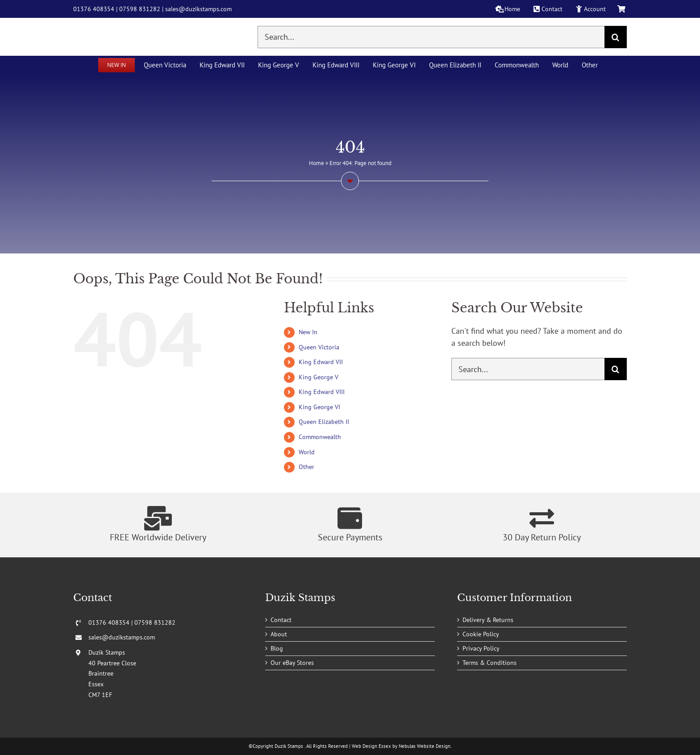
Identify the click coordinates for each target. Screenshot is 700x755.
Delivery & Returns (488, 620)
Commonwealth (320, 437)
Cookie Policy (481, 634)
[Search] (616, 37)
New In (308, 332)
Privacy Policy (481, 648)
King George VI (319, 407)
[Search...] (431, 37)
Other (306, 467)
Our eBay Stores (292, 663)
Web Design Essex (371, 746)
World (307, 452)
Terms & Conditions (490, 663)
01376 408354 (94, 9)
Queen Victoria (319, 347)
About (279, 634)
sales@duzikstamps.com (198, 9)
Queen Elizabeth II (324, 422)
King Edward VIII (322, 392)
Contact (281, 620)
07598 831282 (140, 9)
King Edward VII (321, 362)
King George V (319, 377)
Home (317, 163)
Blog (277, 648)
